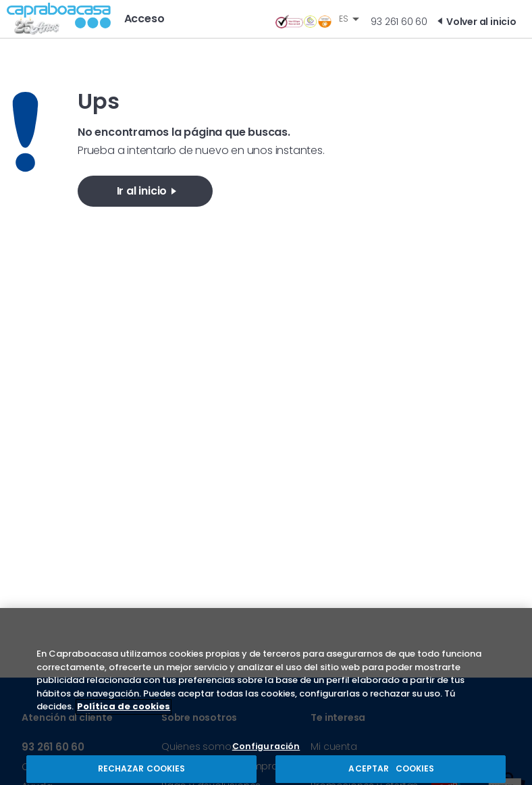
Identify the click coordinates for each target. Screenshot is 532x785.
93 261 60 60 (399, 22)
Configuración (266, 756)
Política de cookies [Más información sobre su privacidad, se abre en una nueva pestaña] (124, 715)
